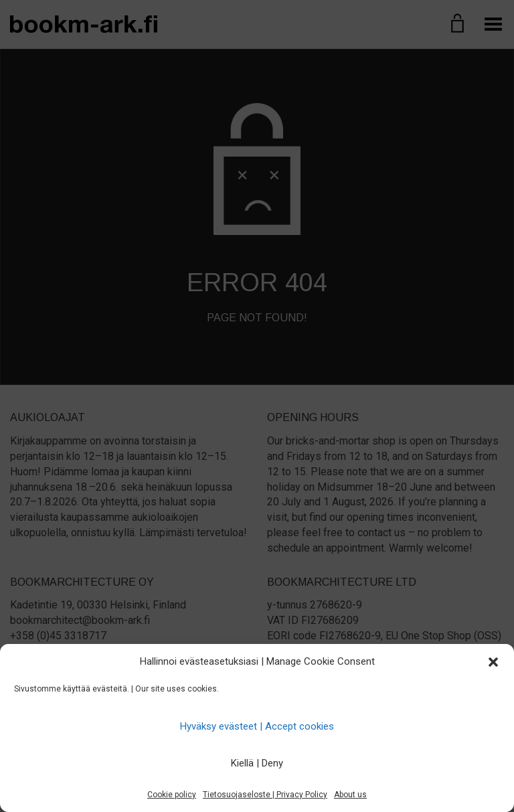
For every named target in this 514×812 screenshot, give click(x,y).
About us (350, 795)
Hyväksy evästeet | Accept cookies (257, 726)
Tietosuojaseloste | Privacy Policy (265, 795)
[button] (493, 662)
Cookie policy (172, 795)
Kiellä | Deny (257, 763)
